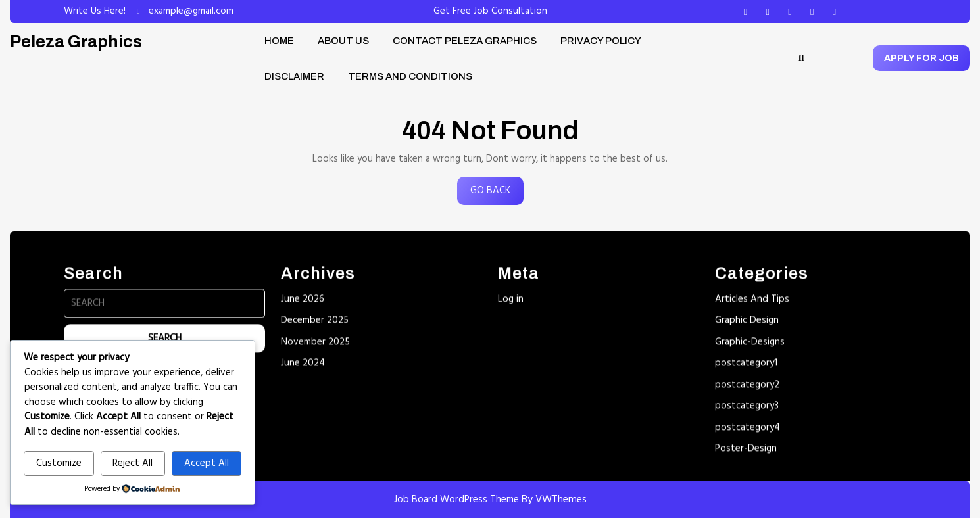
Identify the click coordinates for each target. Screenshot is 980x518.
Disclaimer (294, 76)
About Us (343, 41)
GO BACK (497, 194)
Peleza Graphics (76, 42)
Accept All (207, 463)
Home (279, 41)
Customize (59, 463)
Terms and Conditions (410, 76)
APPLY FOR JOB (921, 58)
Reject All (133, 463)
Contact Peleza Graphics (465, 41)
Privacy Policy (601, 41)
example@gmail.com (191, 11)
